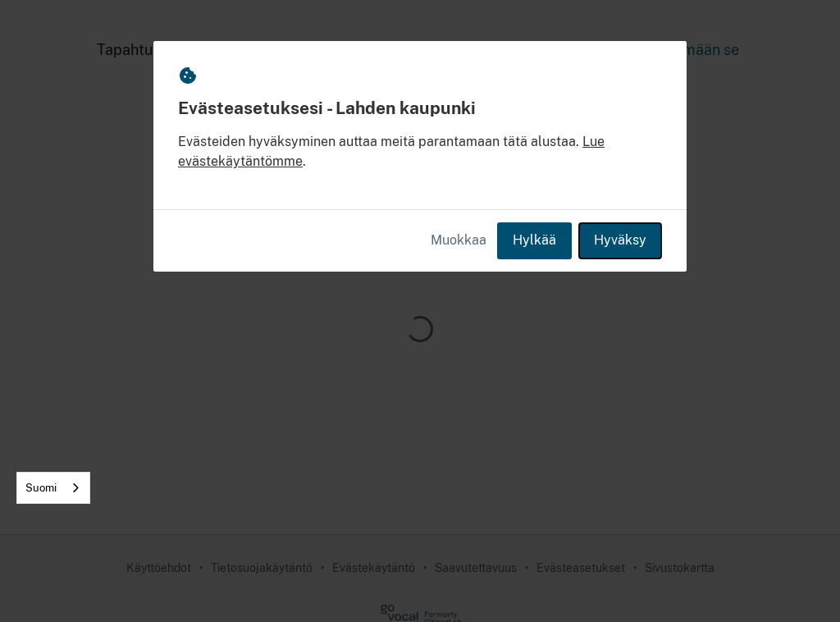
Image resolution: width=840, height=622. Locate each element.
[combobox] (53, 488)
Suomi (41, 488)
